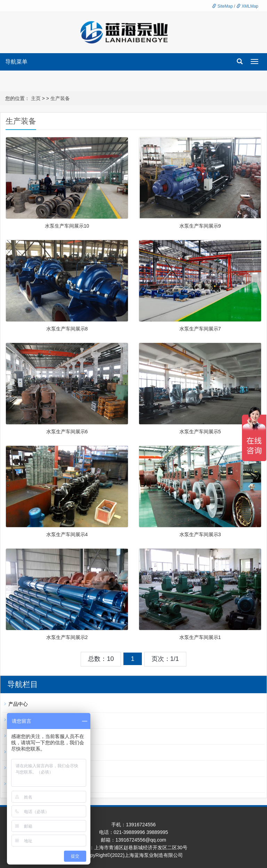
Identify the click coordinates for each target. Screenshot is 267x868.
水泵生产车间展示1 (200, 637)
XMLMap (247, 6)
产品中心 (18, 704)
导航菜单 (16, 62)
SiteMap (222, 6)
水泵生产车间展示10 (67, 226)
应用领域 (18, 752)
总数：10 (101, 659)
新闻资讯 (18, 720)
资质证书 (18, 768)
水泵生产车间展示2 (67, 637)
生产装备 (60, 98)
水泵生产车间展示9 (200, 226)
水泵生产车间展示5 (200, 432)
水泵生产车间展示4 (67, 534)
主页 (36, 98)
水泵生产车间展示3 (200, 534)
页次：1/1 (165, 659)
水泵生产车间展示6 (67, 432)
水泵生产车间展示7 (200, 329)
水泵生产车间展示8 (67, 329)
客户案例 (18, 784)
